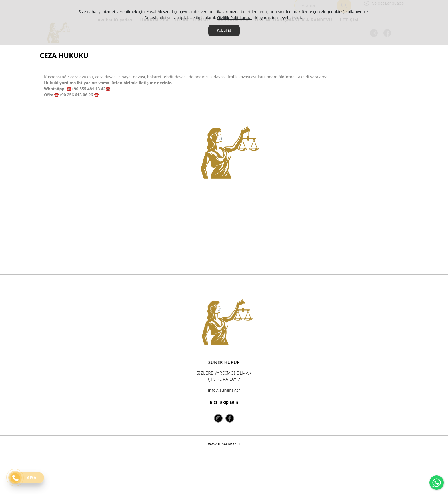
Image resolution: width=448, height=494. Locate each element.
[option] (226, 185)
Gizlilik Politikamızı (234, 18)
